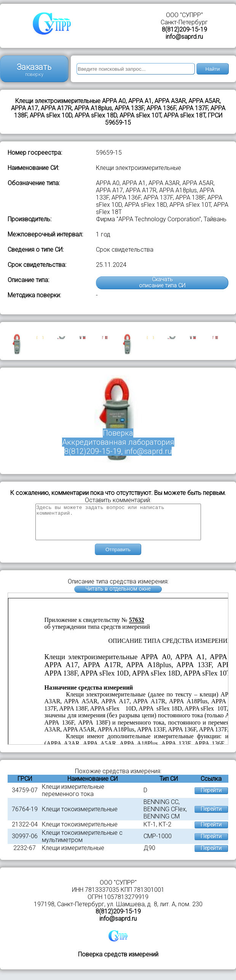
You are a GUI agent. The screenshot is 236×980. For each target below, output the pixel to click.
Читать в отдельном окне (118, 596)
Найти (212, 69)
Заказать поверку (34, 70)
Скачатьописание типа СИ (162, 283)
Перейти (211, 797)
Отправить (118, 556)
